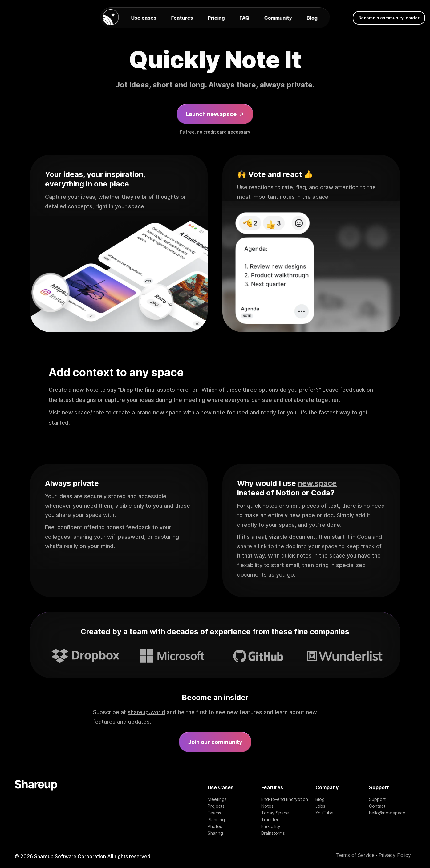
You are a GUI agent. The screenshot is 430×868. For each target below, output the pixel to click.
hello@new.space (387, 813)
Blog (312, 18)
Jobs (320, 806)
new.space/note (83, 412)
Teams (214, 813)
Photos (215, 826)
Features (182, 18)
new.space (317, 483)
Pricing (216, 18)
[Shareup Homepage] (36, 808)
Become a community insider (389, 18)
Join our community (215, 742)
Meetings (217, 799)
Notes (267, 806)
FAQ (245, 18)
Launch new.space (215, 114)
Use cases (144, 18)
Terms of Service (355, 855)
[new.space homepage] (111, 18)
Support (377, 799)
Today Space (275, 813)
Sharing (215, 833)
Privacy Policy (395, 855)
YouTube (325, 813)
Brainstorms (273, 833)
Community (278, 18)
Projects (216, 806)
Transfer (270, 820)
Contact (377, 806)
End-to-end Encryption (285, 799)
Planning (216, 820)
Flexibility (271, 826)
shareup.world (146, 712)
